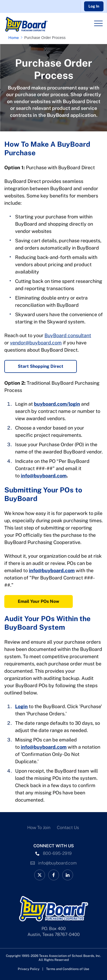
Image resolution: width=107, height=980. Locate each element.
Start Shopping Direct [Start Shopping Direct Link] (41, 366)
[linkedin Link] (68, 875)
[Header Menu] (98, 23)
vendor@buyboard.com (36, 343)
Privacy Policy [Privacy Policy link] (29, 969)
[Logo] (35, 24)
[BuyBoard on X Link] (40, 875)
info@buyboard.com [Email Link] (57, 863)
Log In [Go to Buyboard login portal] (94, 6)
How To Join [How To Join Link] (39, 828)
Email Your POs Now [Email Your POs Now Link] (39, 601)
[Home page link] (15, 38)
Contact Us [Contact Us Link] (68, 828)
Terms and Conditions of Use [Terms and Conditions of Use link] (68, 969)
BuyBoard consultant (68, 335)
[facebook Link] (54, 875)
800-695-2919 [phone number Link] (57, 853)
